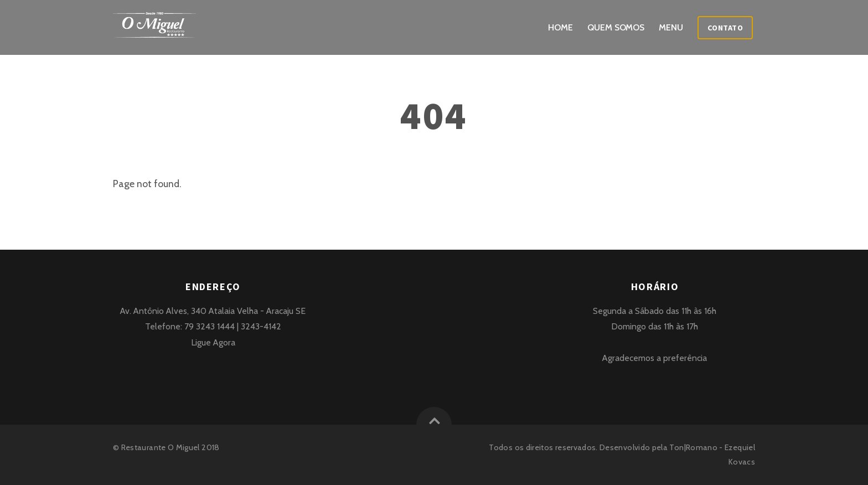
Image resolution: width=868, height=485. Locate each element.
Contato (725, 28)
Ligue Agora (213, 342)
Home (560, 27)
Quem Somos (616, 27)
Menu (671, 27)
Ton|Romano (693, 447)
